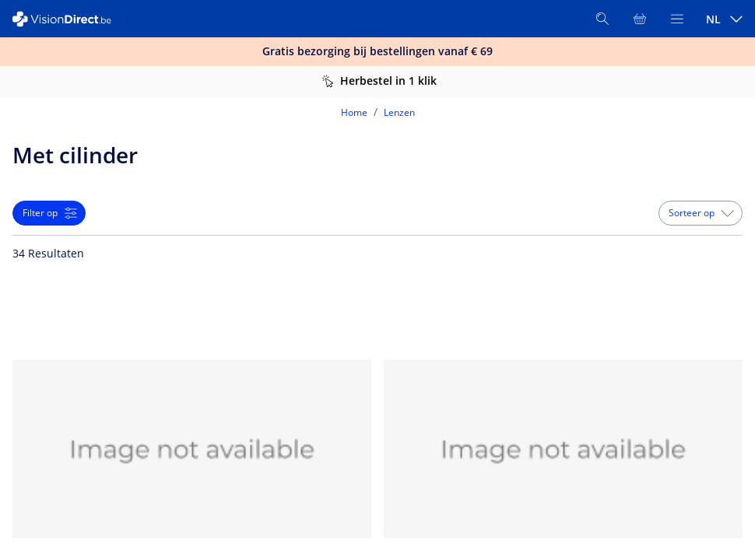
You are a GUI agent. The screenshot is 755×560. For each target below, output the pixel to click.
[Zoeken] (602, 19)
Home (354, 112)
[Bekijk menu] (677, 19)
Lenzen (399, 112)
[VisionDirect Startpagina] (68, 19)
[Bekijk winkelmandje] (640, 19)
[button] (701, 213)
